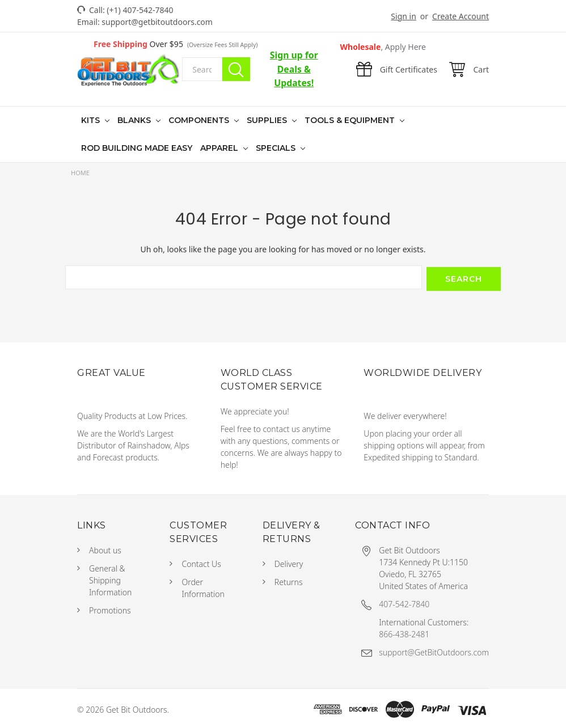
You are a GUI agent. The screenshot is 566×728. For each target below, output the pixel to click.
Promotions (110, 609)
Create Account (461, 16)
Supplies (268, 120)
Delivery (289, 562)
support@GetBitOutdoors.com (434, 651)
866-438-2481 (404, 632)
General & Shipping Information (110, 579)
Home (80, 173)
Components (200, 120)
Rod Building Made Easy (137, 148)
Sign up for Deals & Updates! (294, 69)
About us (105, 549)
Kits (92, 120)
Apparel (220, 148)
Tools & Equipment (351, 120)
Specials (277, 148)
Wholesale (383, 47)
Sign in (403, 16)
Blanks (135, 120)
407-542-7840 (404, 602)
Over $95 (176, 44)
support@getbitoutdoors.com (157, 22)
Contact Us (201, 562)
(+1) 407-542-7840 (140, 10)
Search (236, 69)
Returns (289, 580)
